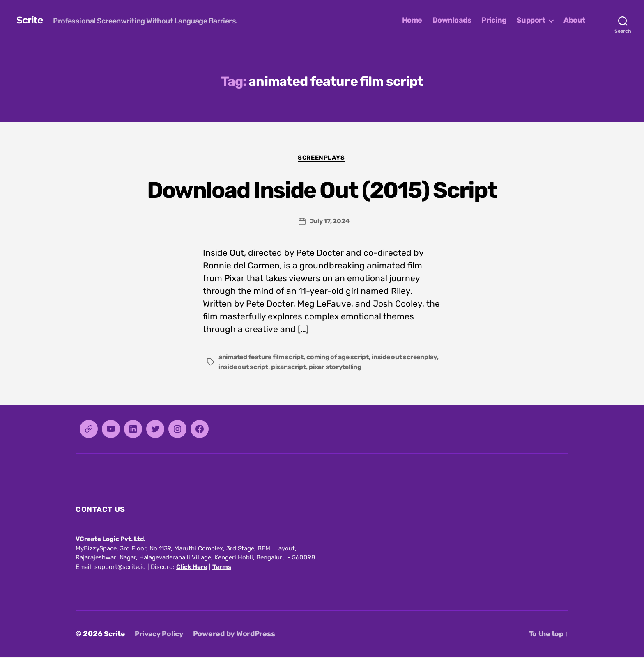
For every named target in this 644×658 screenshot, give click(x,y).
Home (412, 20)
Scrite (30, 21)
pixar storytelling (377, 368)
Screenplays (322, 158)
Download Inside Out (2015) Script (322, 190)
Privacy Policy (161, 635)
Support (531, 20)
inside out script (283, 368)
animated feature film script (263, 358)
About (574, 20)
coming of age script (342, 358)
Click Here (192, 568)
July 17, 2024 (330, 222)
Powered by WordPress (238, 635)
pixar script (329, 368)
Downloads (452, 20)
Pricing (494, 20)
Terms (222, 568)
